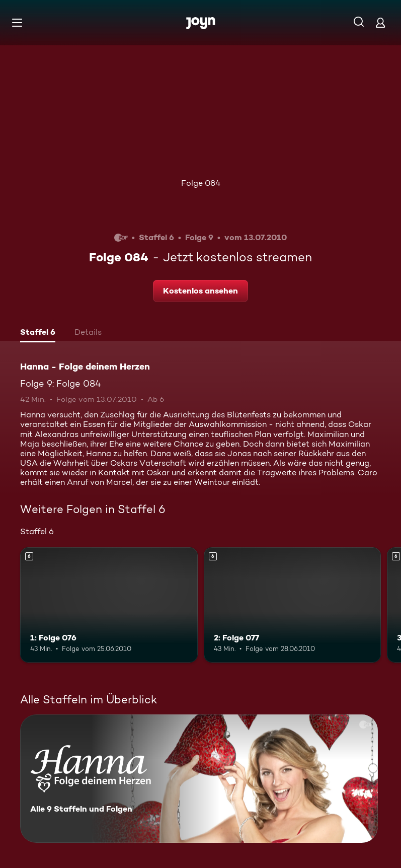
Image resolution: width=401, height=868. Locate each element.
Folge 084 (201, 183)
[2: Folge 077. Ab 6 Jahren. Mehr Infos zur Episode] (293, 605)
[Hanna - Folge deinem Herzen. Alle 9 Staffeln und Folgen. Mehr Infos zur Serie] (199, 779)
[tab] (38, 333)
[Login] (380, 22)
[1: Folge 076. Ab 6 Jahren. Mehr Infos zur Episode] (109, 605)
